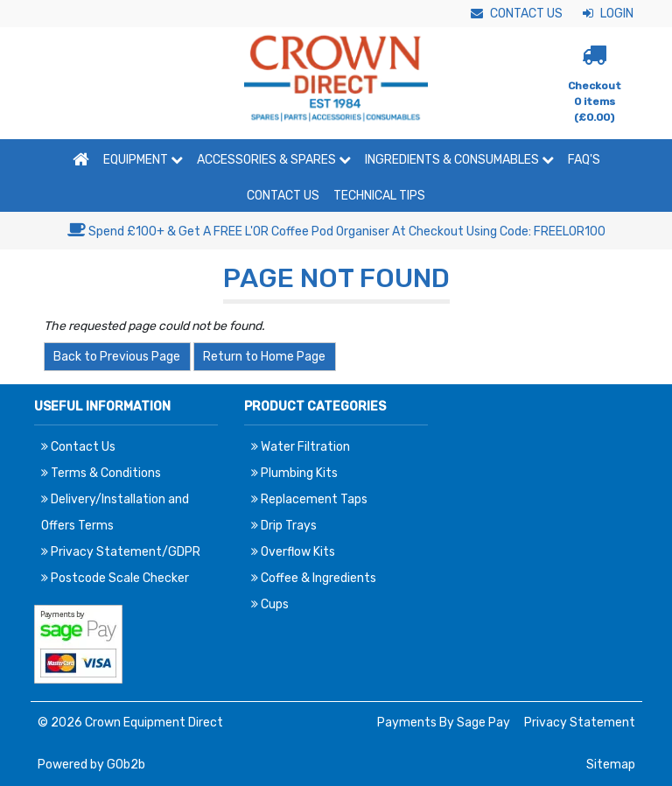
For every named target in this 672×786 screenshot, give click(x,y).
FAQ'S (584, 160)
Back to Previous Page (117, 357)
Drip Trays (284, 526)
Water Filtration (301, 447)
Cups (270, 604)
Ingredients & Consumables (459, 160)
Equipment (143, 160)
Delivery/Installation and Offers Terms (115, 512)
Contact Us (517, 14)
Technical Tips (379, 196)
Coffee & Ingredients (314, 578)
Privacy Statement (580, 723)
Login (608, 14)
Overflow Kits (293, 552)
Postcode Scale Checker (115, 578)
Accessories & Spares (274, 160)
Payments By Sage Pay (444, 723)
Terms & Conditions (101, 473)
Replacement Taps (309, 499)
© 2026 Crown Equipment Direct (130, 723)
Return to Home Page (264, 357)
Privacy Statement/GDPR (121, 552)
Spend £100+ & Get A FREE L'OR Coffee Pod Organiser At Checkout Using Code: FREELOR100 (336, 232)
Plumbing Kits (294, 473)
